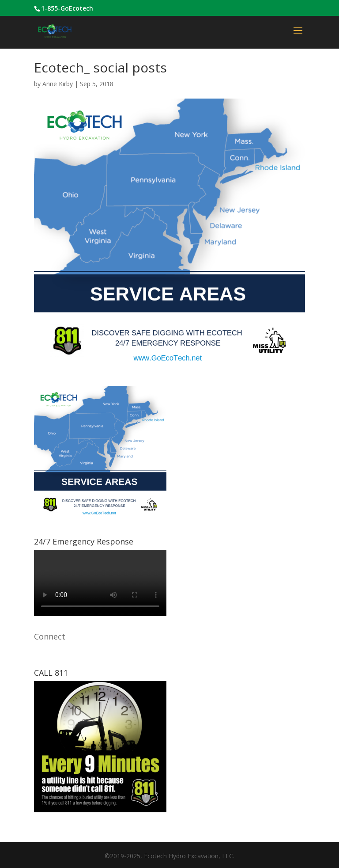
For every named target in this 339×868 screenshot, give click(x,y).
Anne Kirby (58, 84)
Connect (50, 636)
